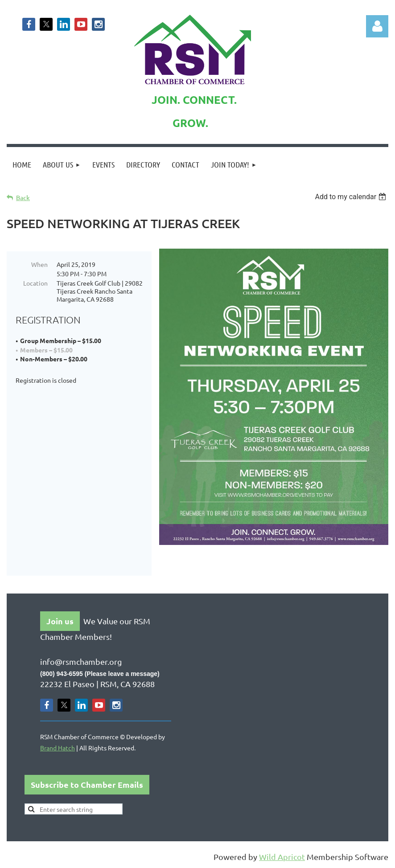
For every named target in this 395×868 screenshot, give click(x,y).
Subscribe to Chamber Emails (87, 784)
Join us (60, 621)
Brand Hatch (58, 748)
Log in (377, 26)
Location (35, 283)
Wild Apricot (282, 857)
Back (23, 198)
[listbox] (352, 197)
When (39, 264)
